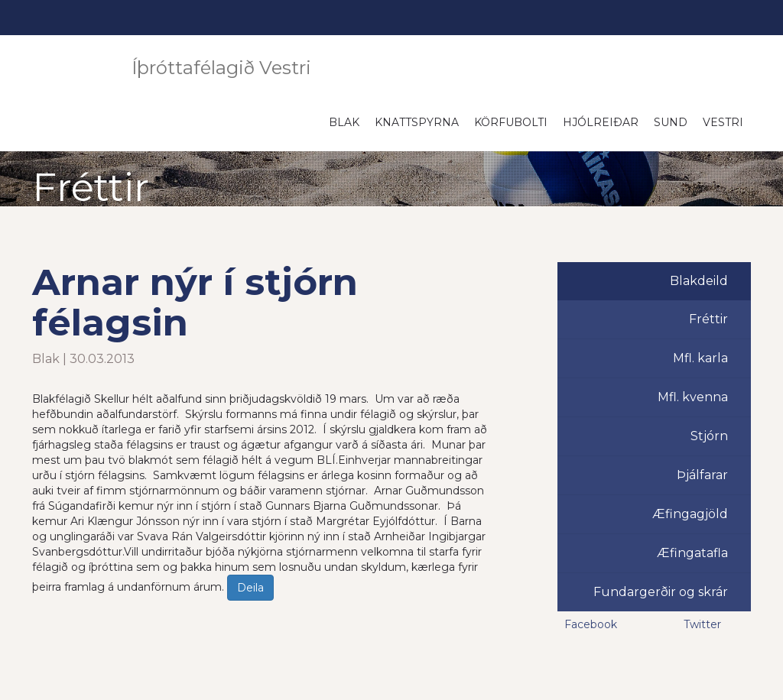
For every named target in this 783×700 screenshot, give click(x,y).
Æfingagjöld (690, 514)
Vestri (723, 122)
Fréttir (708, 319)
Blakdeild (699, 281)
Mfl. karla (700, 358)
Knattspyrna (417, 122)
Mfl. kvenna (693, 397)
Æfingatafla (692, 553)
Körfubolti (511, 122)
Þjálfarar (702, 475)
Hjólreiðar (601, 122)
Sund (671, 122)
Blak (344, 122)
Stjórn (709, 436)
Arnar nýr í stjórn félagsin (195, 302)
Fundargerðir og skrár (661, 592)
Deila (250, 588)
